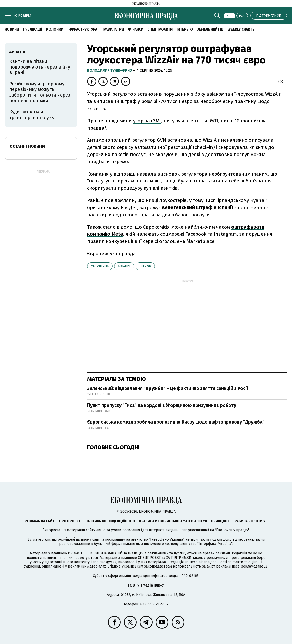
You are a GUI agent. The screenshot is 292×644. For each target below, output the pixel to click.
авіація (124, 266)
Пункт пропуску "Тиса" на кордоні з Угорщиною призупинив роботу (162, 405)
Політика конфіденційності (110, 521)
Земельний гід (210, 29)
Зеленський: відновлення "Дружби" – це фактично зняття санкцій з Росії (168, 388)
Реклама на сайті (40, 521)
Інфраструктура (82, 29)
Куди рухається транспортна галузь (32, 115)
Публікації (33, 29)
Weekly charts (241, 29)
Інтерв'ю (185, 29)
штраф (145, 266)
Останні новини (27, 146)
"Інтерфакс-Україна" (166, 539)
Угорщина (100, 266)
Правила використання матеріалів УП (173, 521)
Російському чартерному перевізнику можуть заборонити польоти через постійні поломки (40, 92)
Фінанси (136, 29)
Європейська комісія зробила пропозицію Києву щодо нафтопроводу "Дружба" (176, 422)
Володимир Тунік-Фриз (110, 70)
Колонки (55, 29)
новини (12, 29)
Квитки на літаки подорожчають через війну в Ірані (40, 67)
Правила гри (113, 29)
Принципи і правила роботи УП (239, 521)
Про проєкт (70, 521)
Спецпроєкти (160, 29)
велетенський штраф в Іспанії (197, 208)
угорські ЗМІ (147, 121)
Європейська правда (112, 253)
